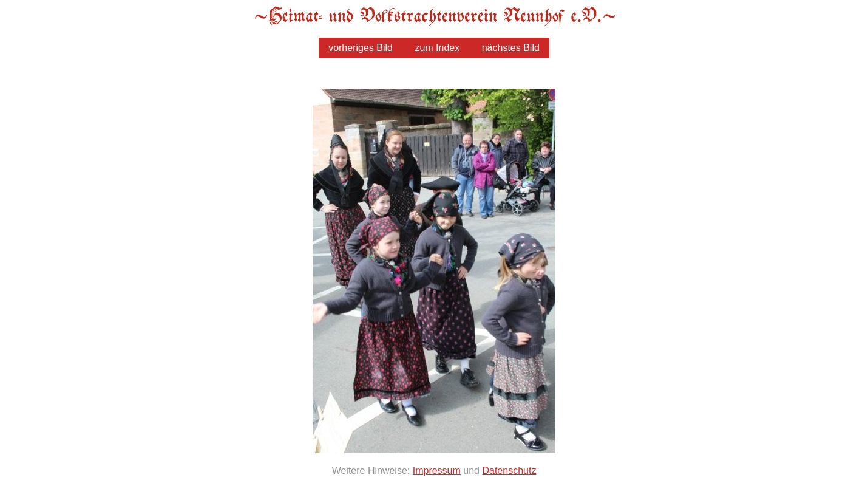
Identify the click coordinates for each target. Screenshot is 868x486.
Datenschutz (509, 471)
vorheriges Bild (361, 48)
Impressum (437, 471)
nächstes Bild (511, 48)
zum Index (437, 48)
